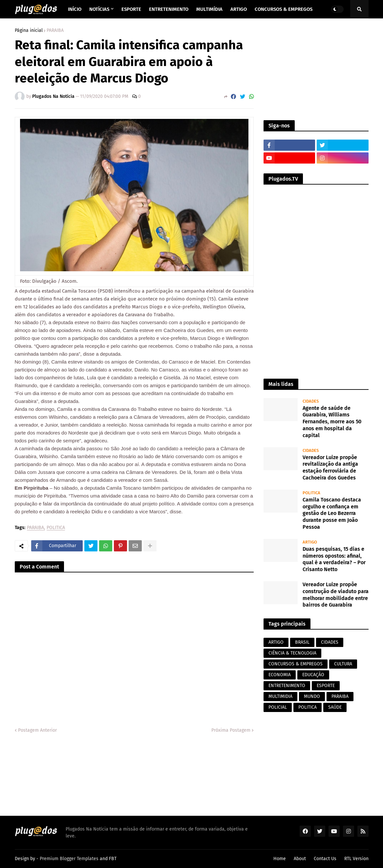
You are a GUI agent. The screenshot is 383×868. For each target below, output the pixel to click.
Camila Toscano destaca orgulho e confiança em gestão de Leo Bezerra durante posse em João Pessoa (332, 513)
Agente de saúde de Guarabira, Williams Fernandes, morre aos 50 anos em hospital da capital (332, 422)
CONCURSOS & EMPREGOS (296, 664)
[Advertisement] (316, 69)
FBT (113, 859)
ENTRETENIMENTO (287, 686)
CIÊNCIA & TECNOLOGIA (292, 653)
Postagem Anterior (37, 730)
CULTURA (343, 664)
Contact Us (325, 859)
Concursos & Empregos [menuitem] (284, 9)
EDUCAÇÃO (313, 675)
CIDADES (330, 642)
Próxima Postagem (231, 730)
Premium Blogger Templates (69, 859)
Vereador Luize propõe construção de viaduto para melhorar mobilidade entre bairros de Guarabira (336, 595)
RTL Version (356, 859)
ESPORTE (326, 686)
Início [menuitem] (75, 9)
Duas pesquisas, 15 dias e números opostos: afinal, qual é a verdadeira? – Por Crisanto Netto (334, 559)
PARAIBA (55, 31)
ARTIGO (276, 642)
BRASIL (302, 642)
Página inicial (29, 31)
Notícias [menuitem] (99, 9)
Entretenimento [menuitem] (169, 9)
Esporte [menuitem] (131, 9)
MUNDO (312, 696)
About (300, 859)
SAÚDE (335, 707)
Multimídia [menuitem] (209, 9)
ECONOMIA (280, 675)
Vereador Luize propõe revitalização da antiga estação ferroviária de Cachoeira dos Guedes (330, 467)
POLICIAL (278, 707)
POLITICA (56, 528)
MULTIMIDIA (280, 696)
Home (280, 859)
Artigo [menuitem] (239, 9)
